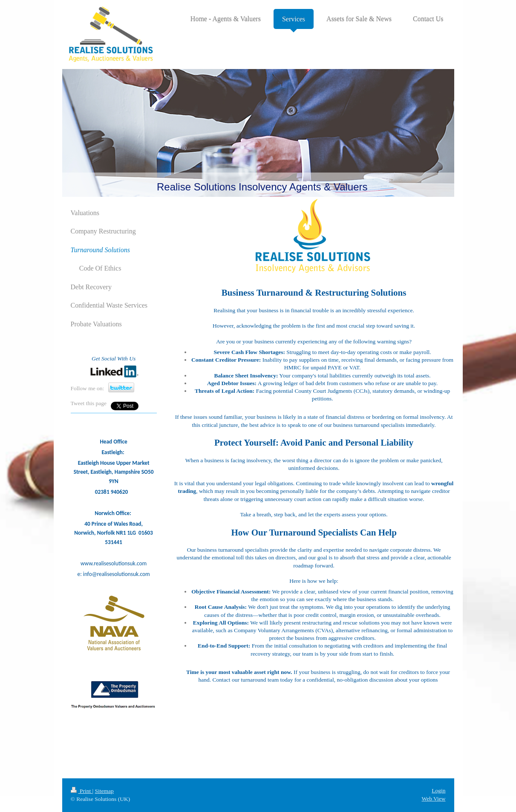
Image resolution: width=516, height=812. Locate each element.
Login (438, 790)
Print (82, 791)
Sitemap (104, 791)
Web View (434, 799)
